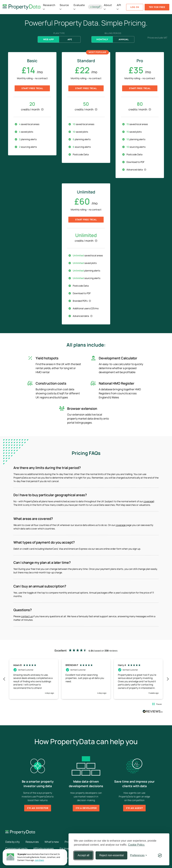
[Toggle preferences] (138, 855)
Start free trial (32, 88)
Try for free (157, 7)
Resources (32, 842)
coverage (148, 501)
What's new (52, 842)
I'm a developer (86, 808)
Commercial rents (16, 849)
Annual (124, 39)
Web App (48, 39)
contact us (27, 616)
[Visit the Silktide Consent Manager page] (160, 855)
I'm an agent (134, 808)
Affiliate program (44, 849)
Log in (135, 7)
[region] (86, 679)
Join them (39, 860)
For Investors (68, 849)
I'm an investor (38, 808)
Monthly (102, 39)
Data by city (13, 842)
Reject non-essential (111, 855)
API (70, 39)
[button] (4, 679)
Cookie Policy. (137, 845)
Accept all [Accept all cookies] (83, 855)
